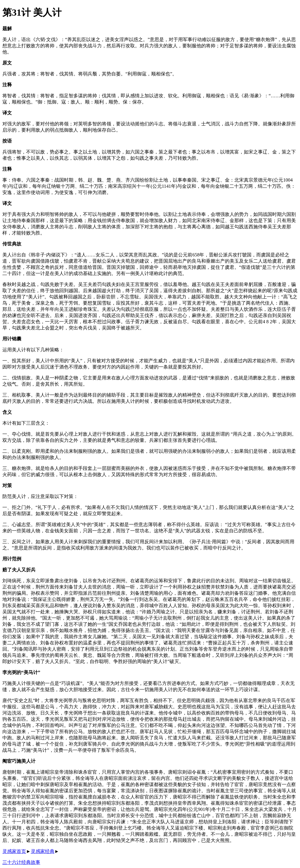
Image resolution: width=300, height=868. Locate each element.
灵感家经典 (43, 851)
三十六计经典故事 (21, 862)
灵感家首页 (14, 851)
